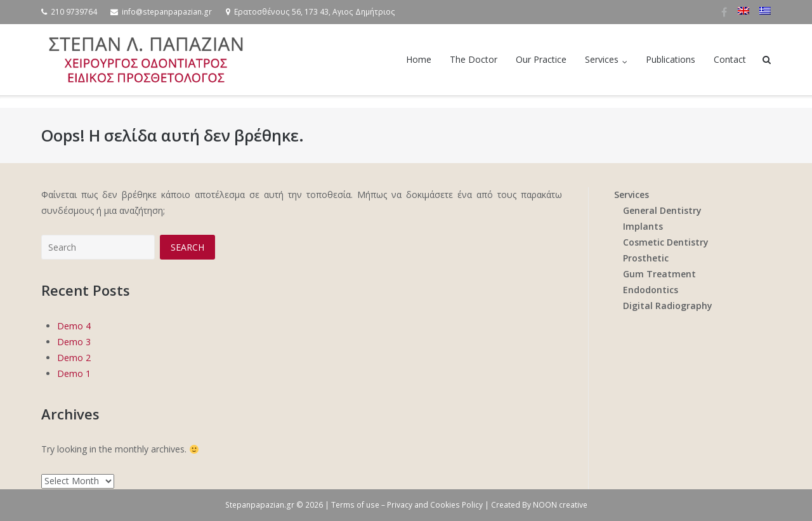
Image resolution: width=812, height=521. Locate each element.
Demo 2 (74, 358)
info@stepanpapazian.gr (167, 12)
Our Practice (541, 59)
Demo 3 (74, 342)
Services (602, 59)
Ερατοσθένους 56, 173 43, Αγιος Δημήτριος (315, 12)
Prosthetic (646, 258)
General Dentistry (662, 210)
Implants (643, 226)
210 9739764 (74, 12)
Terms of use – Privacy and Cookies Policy (408, 505)
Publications (671, 59)
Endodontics (651, 290)
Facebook (724, 12)
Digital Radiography (668, 306)
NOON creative (560, 505)
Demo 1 (74, 373)
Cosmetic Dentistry (666, 242)
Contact (730, 59)
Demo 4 (74, 326)
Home (419, 59)
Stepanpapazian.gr (260, 505)
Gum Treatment (659, 274)
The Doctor (474, 59)
